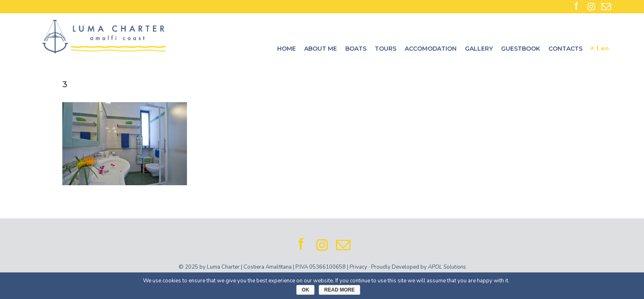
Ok (305, 290)
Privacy (358, 267)
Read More (339, 290)
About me (321, 49)
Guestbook (521, 49)
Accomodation (431, 49)
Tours (386, 49)
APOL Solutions (447, 267)
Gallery (479, 49)
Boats (356, 49)
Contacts (565, 49)
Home (286, 49)
